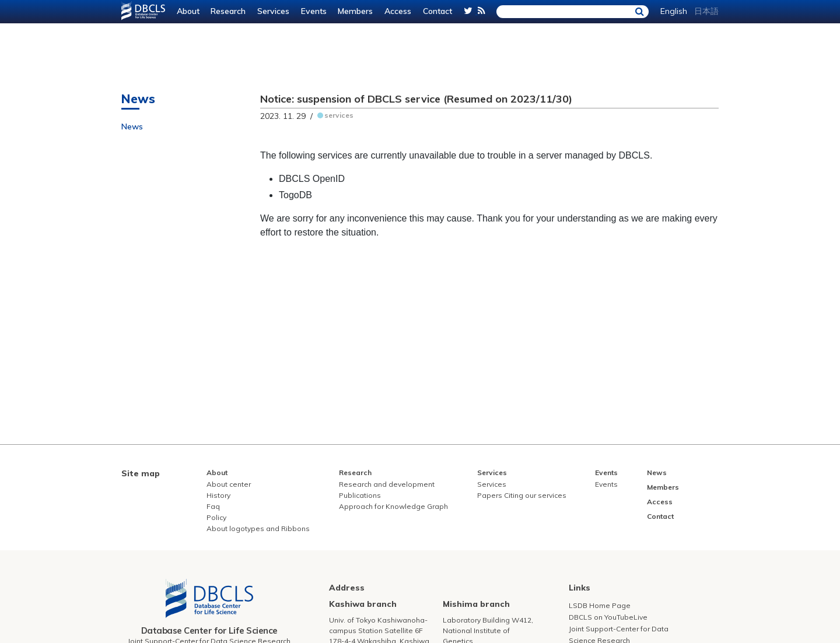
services (339, 115)
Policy (216, 517)
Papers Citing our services (522, 495)
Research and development (387, 484)
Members (355, 11)
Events (314, 11)
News (132, 127)
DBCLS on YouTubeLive (608, 617)
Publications (360, 495)
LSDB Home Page (600, 605)
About (188, 11)
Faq (213, 506)
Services (273, 11)
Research (228, 11)
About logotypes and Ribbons (258, 528)
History (218, 495)
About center (229, 484)
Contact (437, 11)
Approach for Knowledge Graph (393, 506)
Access (398, 11)
